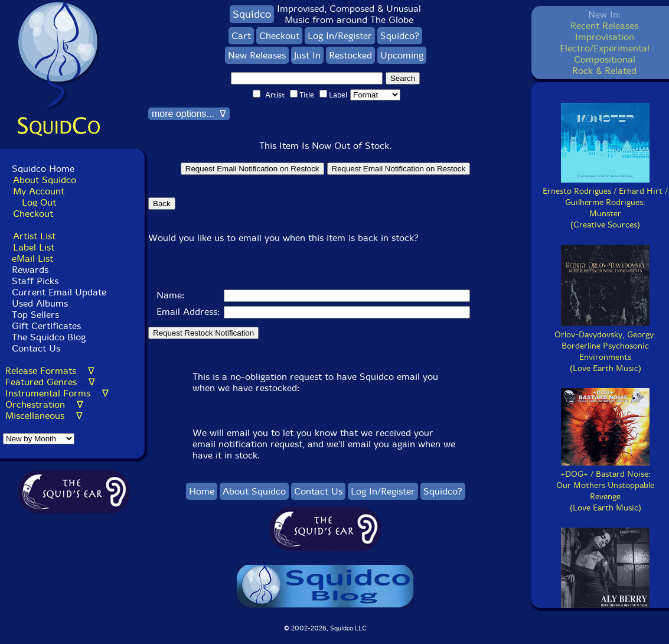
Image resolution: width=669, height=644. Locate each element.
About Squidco (45, 180)
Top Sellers (35, 315)
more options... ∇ (189, 114)
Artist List (34, 236)
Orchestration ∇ (44, 404)
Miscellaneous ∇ (44, 416)
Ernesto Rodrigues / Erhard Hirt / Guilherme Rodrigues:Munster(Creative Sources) (605, 202)
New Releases (257, 55)
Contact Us (35, 348)
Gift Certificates (46, 326)
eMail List (32, 258)
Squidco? (400, 36)
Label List (34, 247)
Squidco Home (43, 169)
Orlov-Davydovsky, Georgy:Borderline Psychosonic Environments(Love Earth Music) (605, 346)
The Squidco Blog (49, 337)
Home (202, 491)
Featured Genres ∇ (50, 382)
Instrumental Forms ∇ (57, 393)
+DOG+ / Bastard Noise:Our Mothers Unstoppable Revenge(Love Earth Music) (605, 485)
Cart (241, 36)
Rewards (30, 270)
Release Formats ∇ (50, 371)
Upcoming (402, 55)
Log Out (39, 202)
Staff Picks (35, 281)
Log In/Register (340, 36)
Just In (307, 55)
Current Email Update (58, 292)
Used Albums (40, 303)
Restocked (350, 55)
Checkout (33, 214)
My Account (39, 191)
